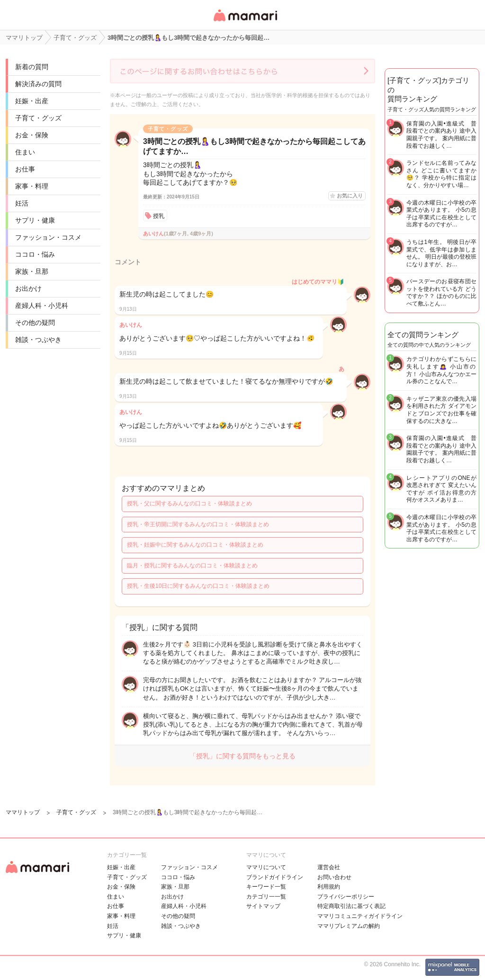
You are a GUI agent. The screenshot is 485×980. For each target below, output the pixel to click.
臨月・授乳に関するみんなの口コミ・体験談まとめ (192, 566)
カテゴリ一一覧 (266, 897)
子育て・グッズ (38, 118)
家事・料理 (32, 186)
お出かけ (28, 288)
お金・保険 (32, 135)
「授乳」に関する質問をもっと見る (242, 756)
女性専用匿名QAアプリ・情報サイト (245, 22)
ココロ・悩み (35, 254)
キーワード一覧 (266, 887)
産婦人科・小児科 (42, 306)
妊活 (22, 203)
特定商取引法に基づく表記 (351, 906)
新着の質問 (32, 67)
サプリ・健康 (35, 220)
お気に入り (350, 196)
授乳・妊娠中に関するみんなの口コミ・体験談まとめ (195, 545)
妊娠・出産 (32, 101)
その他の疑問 (35, 323)
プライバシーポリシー (346, 897)
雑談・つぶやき (38, 340)
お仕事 (25, 169)
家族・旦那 (32, 271)
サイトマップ (263, 906)
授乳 (159, 216)
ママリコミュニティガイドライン (360, 916)
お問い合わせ (334, 877)
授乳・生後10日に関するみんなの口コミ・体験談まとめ (198, 586)
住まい (25, 152)
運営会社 (329, 867)
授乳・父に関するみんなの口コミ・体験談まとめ (189, 503)
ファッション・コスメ (48, 237)
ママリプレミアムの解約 (349, 926)
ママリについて (266, 867)
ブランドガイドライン (275, 877)
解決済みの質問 (38, 84)
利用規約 (329, 887)
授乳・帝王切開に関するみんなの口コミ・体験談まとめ (198, 524)
